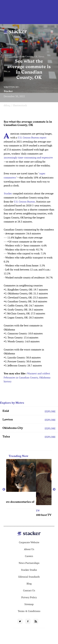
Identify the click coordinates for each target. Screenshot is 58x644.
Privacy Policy (29, 597)
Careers (29, 556)
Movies (12, 498)
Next (54, 489)
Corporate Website (29, 542)
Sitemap (29, 604)
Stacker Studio (29, 570)
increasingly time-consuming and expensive (28, 158)
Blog (29, 584)
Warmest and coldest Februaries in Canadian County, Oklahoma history (27, 377)
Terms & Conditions (29, 611)
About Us (29, 549)
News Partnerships (29, 563)
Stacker (8, 91)
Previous (4, 489)
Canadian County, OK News (29, 56)
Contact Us (29, 590)
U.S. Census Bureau (24, 202)
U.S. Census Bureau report (32, 138)
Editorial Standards (29, 577)
